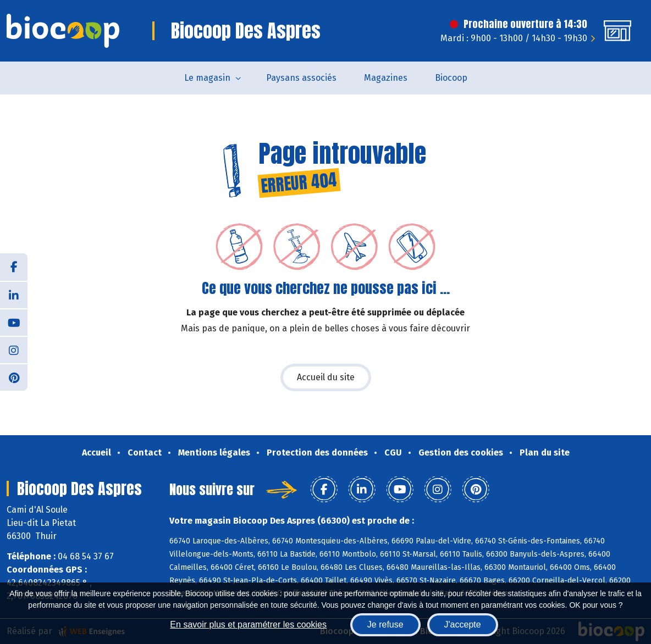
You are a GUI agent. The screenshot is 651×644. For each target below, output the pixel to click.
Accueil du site (326, 377)
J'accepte (463, 624)
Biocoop (451, 78)
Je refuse (385, 624)
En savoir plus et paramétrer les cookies (248, 624)
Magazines (386, 78)
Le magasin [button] (207, 78)
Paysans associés (301, 78)
